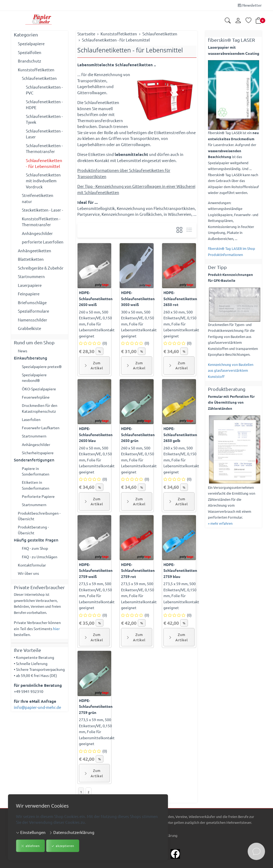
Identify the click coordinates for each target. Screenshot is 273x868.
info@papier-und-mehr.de (37, 716)
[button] (228, 21)
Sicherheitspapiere (39, 457)
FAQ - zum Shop (36, 556)
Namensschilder (33, 320)
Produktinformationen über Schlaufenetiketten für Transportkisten (124, 173)
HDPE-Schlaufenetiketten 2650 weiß (96, 298)
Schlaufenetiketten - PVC (44, 90)
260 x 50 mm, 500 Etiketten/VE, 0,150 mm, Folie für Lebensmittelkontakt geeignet (97, 324)
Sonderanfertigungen (34, 464)
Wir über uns (29, 582)
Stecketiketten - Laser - (42, 210)
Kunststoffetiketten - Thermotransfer (41, 222)
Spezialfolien (30, 52)
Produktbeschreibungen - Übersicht (41, 522)
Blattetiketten (31, 259)
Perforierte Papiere (39, 502)
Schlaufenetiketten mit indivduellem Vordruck (43, 181)
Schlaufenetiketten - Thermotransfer (44, 148)
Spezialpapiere (31, 44)
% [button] (100, 351)
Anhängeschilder (37, 233)
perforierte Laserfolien (43, 242)
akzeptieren (63, 846)
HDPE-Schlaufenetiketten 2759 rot (138, 570)
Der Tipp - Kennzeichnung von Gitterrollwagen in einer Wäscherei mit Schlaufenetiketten (136, 189)
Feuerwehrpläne (37, 399)
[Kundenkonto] (238, 21)
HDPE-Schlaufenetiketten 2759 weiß (96, 570)
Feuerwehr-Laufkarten (42, 431)
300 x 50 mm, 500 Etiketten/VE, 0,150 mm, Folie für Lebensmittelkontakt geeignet (139, 324)
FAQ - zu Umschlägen (41, 565)
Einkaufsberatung (31, 358)
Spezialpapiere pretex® (43, 367)
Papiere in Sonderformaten (37, 476)
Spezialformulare (33, 311)
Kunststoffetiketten (36, 70)
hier (56, 637)
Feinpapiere (29, 294)
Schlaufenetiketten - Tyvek (44, 119)
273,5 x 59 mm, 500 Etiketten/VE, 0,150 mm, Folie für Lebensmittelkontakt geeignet (97, 596)
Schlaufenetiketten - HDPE (44, 105)
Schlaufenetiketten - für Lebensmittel (130, 50)
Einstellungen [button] (31, 832)
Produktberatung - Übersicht (35, 537)
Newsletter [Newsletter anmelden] (250, 5)
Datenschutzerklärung (72, 832)
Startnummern (31, 276)
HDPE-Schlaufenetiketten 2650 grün (138, 434)
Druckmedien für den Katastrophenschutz (41, 411)
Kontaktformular (33, 573)
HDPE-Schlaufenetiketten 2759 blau (180, 570)
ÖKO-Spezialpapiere (40, 390)
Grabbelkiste (29, 328)
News (23, 351)
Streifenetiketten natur (38, 198)
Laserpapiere (30, 285)
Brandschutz (29, 61)
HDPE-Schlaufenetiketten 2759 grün (96, 706)
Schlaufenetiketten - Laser (44, 134)
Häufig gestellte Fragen (36, 547)
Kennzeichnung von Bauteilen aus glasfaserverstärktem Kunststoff (231, 370)
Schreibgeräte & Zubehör (41, 268)
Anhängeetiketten (35, 251)
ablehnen (30, 846)
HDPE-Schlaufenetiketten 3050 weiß (138, 298)
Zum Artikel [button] (94, 365)
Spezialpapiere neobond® (35, 379)
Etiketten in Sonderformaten (37, 490)
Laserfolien (32, 422)
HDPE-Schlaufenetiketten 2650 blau (96, 434)
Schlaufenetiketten (39, 78)
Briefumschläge (32, 302)
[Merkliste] (248, 21)
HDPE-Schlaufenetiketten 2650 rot (180, 298)
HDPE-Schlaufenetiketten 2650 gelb (180, 434)
